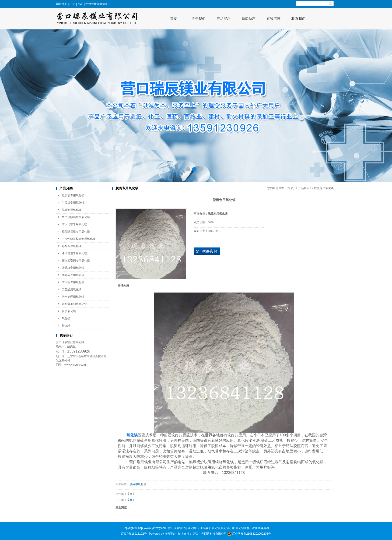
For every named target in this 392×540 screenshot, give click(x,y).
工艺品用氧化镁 (72, 289)
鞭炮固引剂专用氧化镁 (76, 261)
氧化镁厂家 (228, 528)
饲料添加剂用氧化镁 (74, 304)
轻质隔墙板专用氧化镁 (76, 232)
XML (80, 4)
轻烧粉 (66, 326)
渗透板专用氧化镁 (73, 268)
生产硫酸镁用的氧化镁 (76, 217)
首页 (174, 19)
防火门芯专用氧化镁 (74, 224)
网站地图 (62, 4)
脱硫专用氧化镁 (72, 210)
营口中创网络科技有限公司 (210, 534)
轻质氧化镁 (69, 311)
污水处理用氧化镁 (73, 297)
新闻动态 (248, 19)
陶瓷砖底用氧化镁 (73, 275)
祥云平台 (170, 534)
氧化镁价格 (243, 528)
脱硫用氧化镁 (138, 484)
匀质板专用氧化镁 (73, 203)
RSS (72, 4)
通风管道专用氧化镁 (74, 253)
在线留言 (273, 19)
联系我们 (298, 19)
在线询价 (207, 251)
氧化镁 (66, 318)
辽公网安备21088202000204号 (249, 534)
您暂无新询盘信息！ (98, 4)
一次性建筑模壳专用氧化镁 (79, 239)
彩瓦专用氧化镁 (72, 246)
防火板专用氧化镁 (73, 282)
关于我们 (199, 19)
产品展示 (224, 19)
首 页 (291, 188)
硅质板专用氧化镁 (73, 195)
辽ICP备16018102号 (134, 534)
